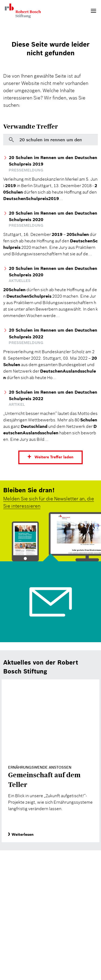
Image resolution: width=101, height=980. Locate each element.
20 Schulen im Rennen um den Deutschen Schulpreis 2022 (53, 333)
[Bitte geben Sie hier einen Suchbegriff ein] (50, 140)
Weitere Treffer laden (54, 457)
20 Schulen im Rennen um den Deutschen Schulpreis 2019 (53, 161)
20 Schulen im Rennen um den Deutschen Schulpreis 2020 (53, 216)
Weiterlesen (21, 834)
